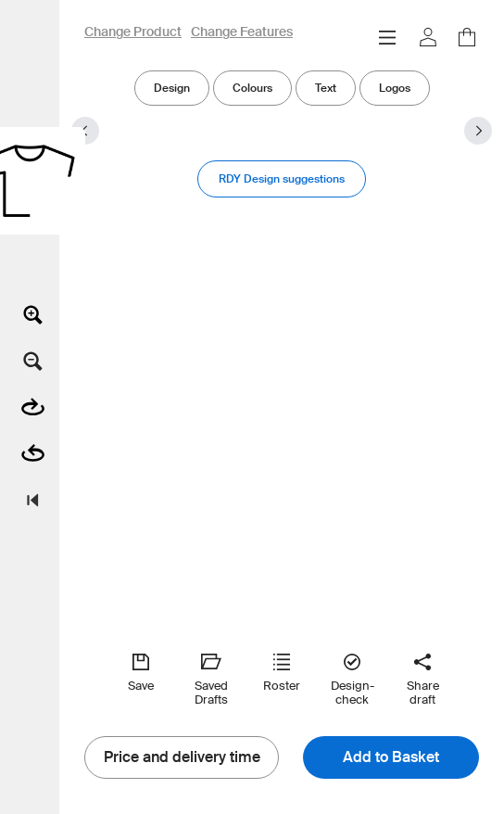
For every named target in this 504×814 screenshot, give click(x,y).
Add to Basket (391, 757)
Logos (395, 88)
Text (326, 88)
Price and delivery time (182, 757)
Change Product (133, 32)
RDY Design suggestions (282, 178)
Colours (252, 88)
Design (172, 88)
